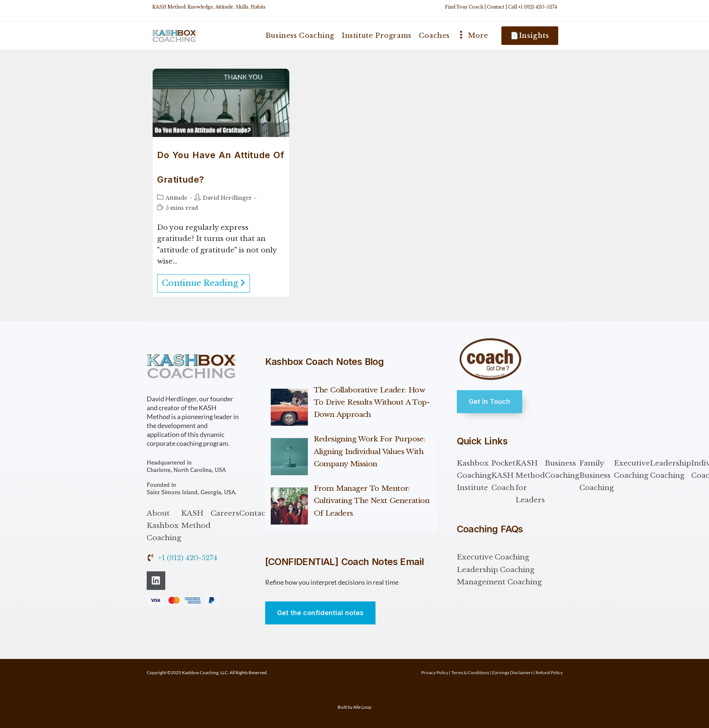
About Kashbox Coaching (164, 526)
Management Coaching (499, 582)
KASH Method (196, 519)
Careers (225, 513)
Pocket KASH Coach (503, 476)
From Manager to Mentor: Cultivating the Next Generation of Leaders (372, 501)
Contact (496, 7)
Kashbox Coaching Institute (474, 476)
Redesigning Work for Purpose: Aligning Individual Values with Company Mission (370, 451)
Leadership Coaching (671, 469)
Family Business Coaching (597, 476)
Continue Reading (206, 281)
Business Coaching (562, 469)
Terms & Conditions (470, 672)
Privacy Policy (435, 672)
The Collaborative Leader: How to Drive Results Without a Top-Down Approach (372, 402)
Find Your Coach (464, 7)
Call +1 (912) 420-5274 (533, 7)
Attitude (176, 198)
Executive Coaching (632, 469)
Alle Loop (362, 707)
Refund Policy (549, 672)
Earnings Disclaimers (512, 672)
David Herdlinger (227, 198)
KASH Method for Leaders (530, 482)
